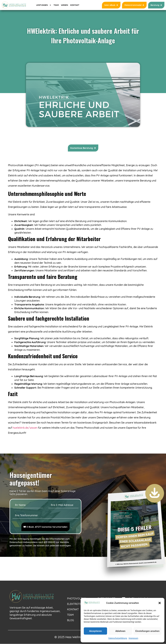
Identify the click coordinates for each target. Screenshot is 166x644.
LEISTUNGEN (44, 5)
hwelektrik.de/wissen (25, 428)
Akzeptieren (95, 631)
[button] (160, 603)
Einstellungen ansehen (147, 631)
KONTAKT (75, 5)
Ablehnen (120, 631)
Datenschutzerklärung (118, 638)
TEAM (56, 5)
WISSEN (65, 5)
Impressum (133, 638)
